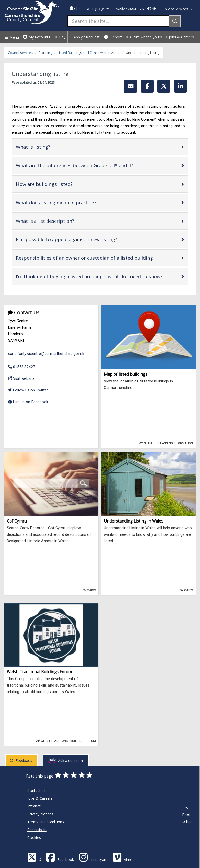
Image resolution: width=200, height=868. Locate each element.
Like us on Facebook (28, 402)
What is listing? (50, 147)
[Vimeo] (124, 857)
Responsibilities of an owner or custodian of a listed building (98, 258)
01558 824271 (23, 367)
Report (113, 37)
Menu (11, 37)
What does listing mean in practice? (73, 202)
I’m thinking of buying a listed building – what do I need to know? (98, 276)
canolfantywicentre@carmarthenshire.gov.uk (46, 354)
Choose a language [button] (89, 9)
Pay (60, 37)
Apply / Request (85, 37)
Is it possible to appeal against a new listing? (83, 239)
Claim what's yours (144, 37)
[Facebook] (60, 857)
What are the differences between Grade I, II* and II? (91, 165)
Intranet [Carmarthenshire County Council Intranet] (34, 806)
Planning (45, 53)
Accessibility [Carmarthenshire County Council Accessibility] (37, 830)
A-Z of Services (179, 9)
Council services (20, 53)
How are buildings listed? (61, 184)
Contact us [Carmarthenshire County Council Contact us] (36, 790)
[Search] (175, 21)
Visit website (21, 378)
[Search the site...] (118, 21)
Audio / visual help (136, 8)
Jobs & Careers (180, 37)
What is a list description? (62, 221)
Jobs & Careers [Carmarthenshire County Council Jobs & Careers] (40, 798)
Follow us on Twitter (28, 390)
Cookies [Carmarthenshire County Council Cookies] (34, 837)
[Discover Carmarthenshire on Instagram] (93, 857)
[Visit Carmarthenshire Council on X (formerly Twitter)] (34, 857)
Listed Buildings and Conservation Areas (89, 53)
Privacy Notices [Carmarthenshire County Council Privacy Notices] (40, 814)
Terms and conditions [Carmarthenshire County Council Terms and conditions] (46, 822)
